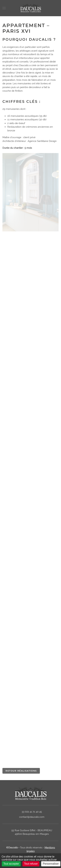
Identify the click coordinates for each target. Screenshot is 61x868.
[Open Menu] (4, 8)
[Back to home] (31, 8)
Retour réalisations (21, 771)
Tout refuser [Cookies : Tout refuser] (31, 864)
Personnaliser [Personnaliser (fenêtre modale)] (51, 864)
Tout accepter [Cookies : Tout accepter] (11, 864)
